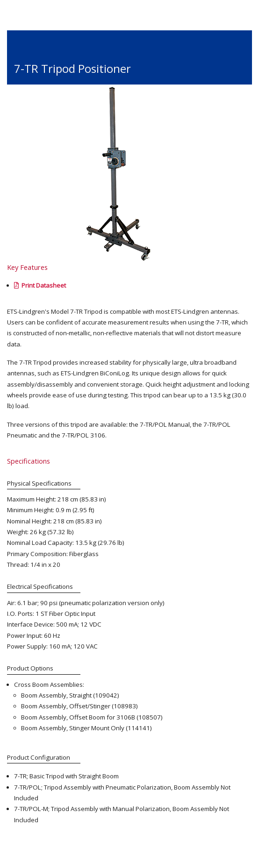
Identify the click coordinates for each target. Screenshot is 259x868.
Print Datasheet (40, 285)
